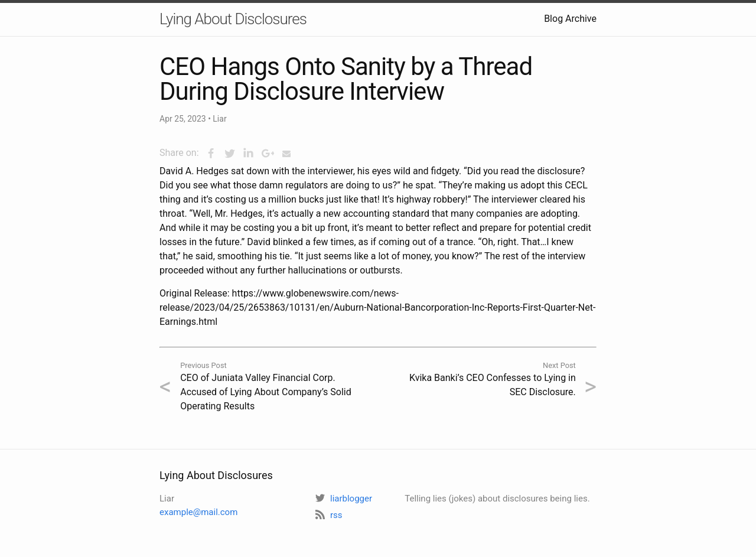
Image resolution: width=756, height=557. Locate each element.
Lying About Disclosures (233, 19)
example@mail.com (198, 512)
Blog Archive (570, 19)
